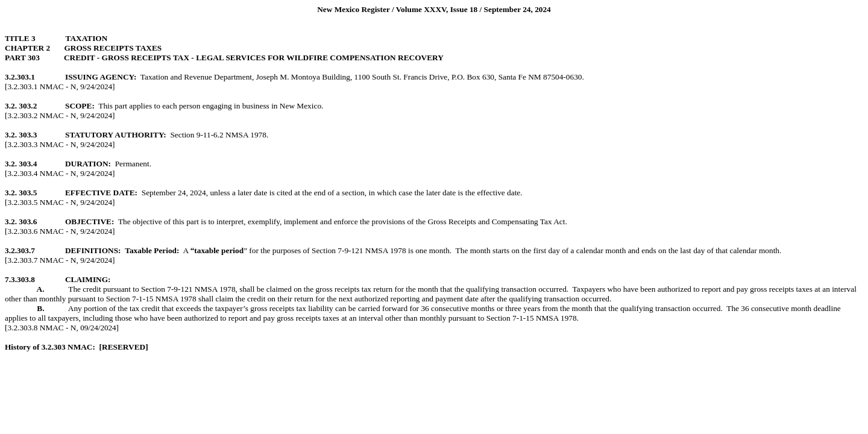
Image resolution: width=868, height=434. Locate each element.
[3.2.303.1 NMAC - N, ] (60, 86)
